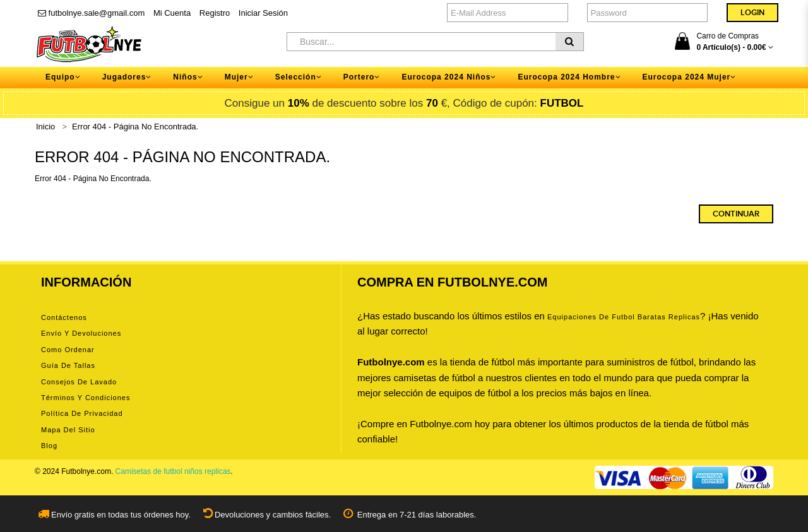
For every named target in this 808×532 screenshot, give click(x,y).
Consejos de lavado (79, 382)
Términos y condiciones (86, 398)
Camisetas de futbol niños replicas (173, 471)
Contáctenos (64, 317)
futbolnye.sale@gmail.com (91, 13)
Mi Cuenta (172, 13)
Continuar (736, 214)
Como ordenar (68, 350)
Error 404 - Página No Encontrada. (135, 127)
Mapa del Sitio (68, 430)
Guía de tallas (68, 365)
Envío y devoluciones (81, 333)
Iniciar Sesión (263, 13)
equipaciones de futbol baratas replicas (624, 317)
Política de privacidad (82, 413)
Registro (215, 13)
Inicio (45, 127)
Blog (49, 446)
